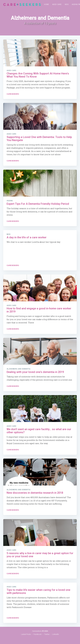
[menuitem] (47, 5)
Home (47, 4)
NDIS (67, 4)
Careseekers (13, 94)
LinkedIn (56, 634)
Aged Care (57, 4)
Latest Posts (26, 634)
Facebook (38, 634)
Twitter (47, 634)
